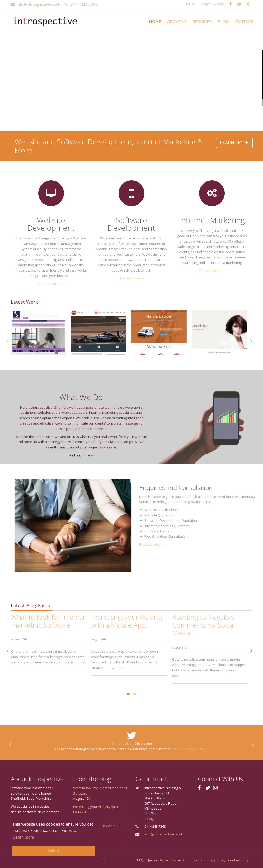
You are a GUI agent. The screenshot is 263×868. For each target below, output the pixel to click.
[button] (107, 694)
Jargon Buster (212, 4)
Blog (223, 22)
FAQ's (142, 860)
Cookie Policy (238, 860)
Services (202, 22)
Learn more (234, 143)
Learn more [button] (24, 837)
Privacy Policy (215, 860)
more (59, 662)
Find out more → (47, 284)
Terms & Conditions (187, 860)
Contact (243, 22)
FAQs (190, 4)
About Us (177, 22)
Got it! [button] (53, 851)
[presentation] (230, 341)
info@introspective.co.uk (185, 834)
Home (155, 22)
